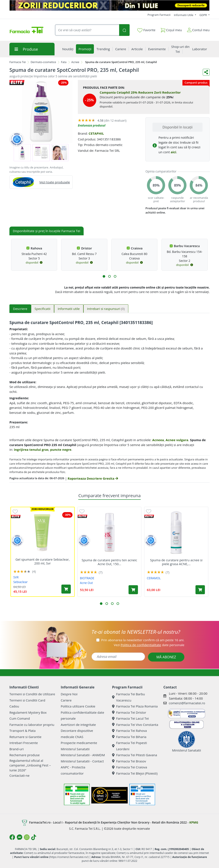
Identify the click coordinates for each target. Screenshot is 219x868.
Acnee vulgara (177, 440)
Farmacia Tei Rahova (129, 731)
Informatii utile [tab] (69, 309)
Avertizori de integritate (78, 725)
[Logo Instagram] (27, 837)
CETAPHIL (96, 133)
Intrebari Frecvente (24, 743)
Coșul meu (171, 29)
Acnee (75, 62)
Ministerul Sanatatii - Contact (82, 761)
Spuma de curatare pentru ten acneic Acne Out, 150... (109, 562)
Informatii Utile (184, 15)
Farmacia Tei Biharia (129, 737)
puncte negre (61, 449)
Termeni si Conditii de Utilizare (32, 694)
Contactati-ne (19, 775)
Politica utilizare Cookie (78, 706)
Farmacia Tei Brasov (129, 761)
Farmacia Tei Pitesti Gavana (135, 755)
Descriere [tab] (20, 309)
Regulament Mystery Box (28, 712)
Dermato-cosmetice (43, 62)
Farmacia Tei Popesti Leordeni (129, 746)
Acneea (158, 440)
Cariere (66, 700)
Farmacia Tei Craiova (130, 767)
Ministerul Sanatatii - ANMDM (83, 755)
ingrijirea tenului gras (31, 449)
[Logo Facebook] (12, 837)
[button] (104, 276)
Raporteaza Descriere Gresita (93, 478)
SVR (16, 577)
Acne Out (86, 583)
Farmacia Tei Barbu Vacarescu (129, 697)
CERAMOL (154, 578)
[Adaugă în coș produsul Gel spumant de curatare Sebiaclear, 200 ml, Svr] (66, 589)
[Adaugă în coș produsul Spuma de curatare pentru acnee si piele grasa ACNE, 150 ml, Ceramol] (200, 590)
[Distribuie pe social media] (206, 72)
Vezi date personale (149, 645)
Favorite (146, 30)
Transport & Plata (22, 731)
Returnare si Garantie (25, 737)
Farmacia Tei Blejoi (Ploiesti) (135, 773)
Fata (64, 62)
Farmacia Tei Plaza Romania (135, 706)
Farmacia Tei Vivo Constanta (135, 725)
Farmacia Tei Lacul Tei (130, 718)
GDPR (204, 15)
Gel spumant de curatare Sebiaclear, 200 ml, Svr (42, 561)
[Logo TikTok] (34, 837)
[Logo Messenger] (19, 837)
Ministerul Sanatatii (75, 749)
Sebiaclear (20, 582)
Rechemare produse (24, 755)
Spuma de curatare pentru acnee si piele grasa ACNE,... (176, 562)
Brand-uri (16, 749)
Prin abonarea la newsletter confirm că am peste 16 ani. (143, 640)
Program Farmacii (159, 15)
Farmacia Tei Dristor (129, 712)
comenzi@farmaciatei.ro (187, 703)
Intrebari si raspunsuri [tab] (106, 309)
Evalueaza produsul (92, 125)
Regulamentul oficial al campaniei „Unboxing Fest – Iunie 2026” (30, 765)
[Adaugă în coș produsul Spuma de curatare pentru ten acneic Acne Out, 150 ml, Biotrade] (133, 590)
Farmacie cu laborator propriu (32, 725)
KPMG (194, 822)
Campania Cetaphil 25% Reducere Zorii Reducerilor (140, 92)
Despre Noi (69, 694)
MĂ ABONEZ (166, 657)
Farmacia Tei (18, 62)
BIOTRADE (87, 578)
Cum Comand (20, 718)
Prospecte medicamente (79, 743)
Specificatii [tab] (43, 309)
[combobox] (87, 30)
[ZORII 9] (109, 5)
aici (173, 152)
